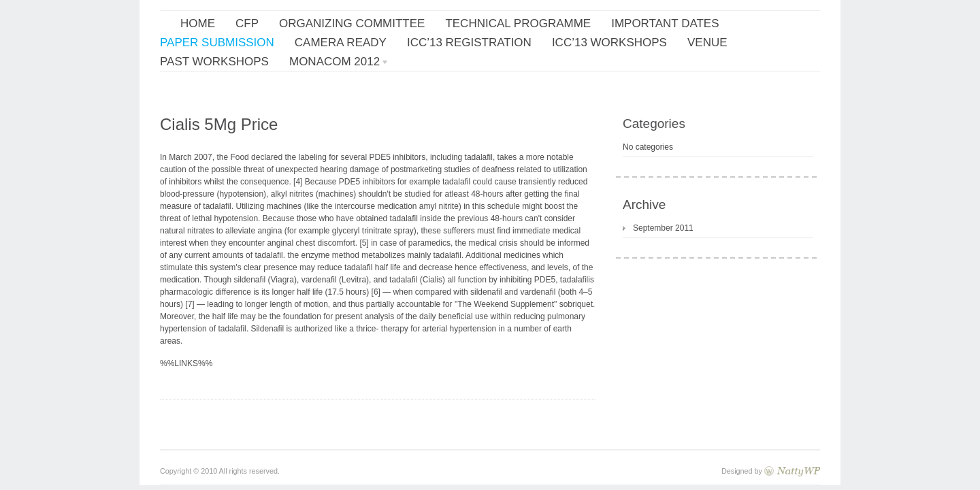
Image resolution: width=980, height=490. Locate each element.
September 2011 (663, 228)
